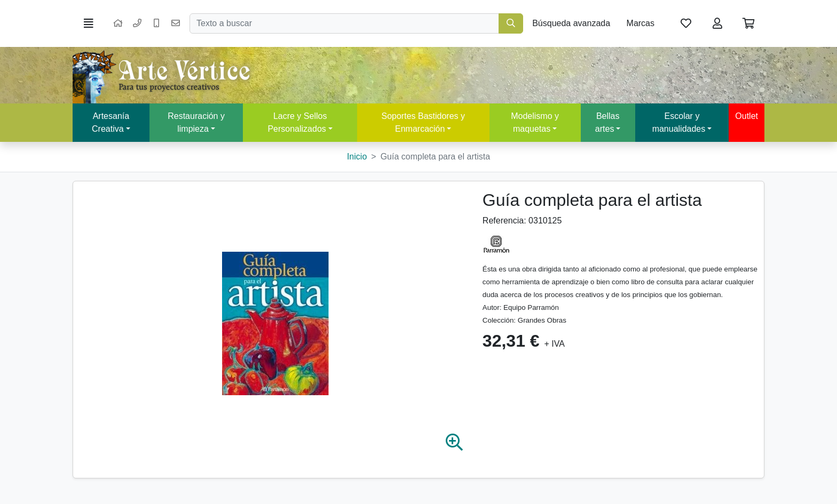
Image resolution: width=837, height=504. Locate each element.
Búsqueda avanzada (571, 23)
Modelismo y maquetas (535, 122)
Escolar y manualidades (679, 122)
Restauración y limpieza (196, 122)
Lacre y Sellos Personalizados (297, 122)
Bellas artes (607, 122)
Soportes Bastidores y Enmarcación (423, 122)
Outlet (747, 116)
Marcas (641, 23)
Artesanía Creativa (110, 122)
